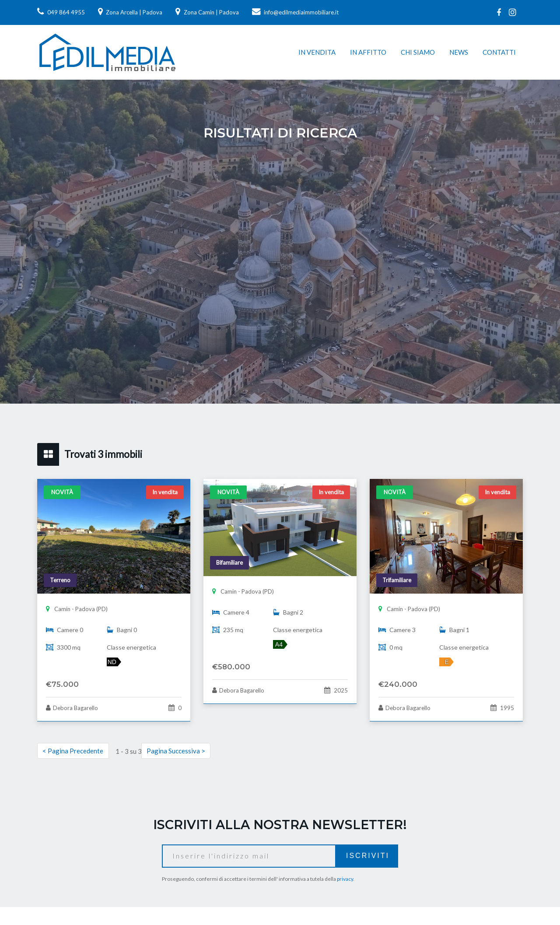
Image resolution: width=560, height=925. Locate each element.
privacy (345, 879)
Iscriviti (368, 856)
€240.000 (398, 684)
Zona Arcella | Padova (130, 12)
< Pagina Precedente (73, 751)
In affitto (368, 52)
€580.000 (231, 667)
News (459, 52)
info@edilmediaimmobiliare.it (296, 12)
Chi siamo (418, 52)
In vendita (317, 52)
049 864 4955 (61, 12)
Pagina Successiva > (176, 751)
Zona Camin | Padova (207, 12)
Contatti (499, 52)
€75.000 (62, 684)
